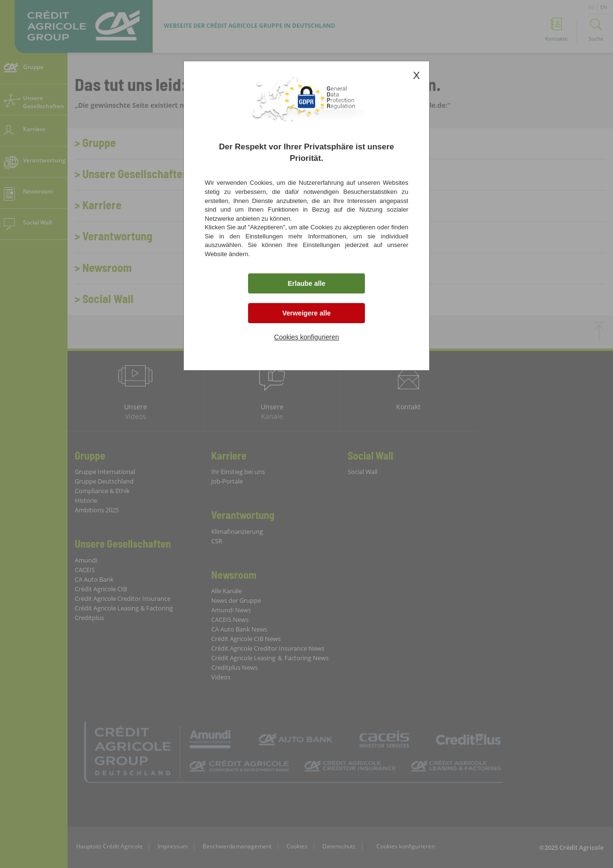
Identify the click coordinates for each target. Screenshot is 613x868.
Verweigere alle (306, 313)
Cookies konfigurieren (306, 337)
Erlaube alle (307, 283)
